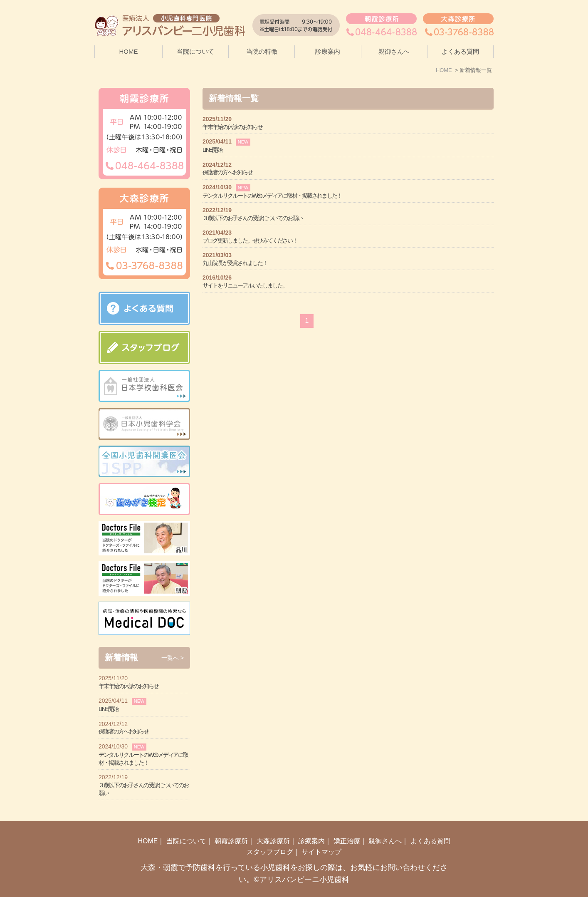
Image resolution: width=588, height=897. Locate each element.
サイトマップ (321, 835)
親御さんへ (394, 51)
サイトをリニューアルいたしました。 (245, 285)
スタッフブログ (270, 835)
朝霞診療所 (231, 824)
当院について (186, 824)
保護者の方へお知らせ (227, 172)
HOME (129, 51)
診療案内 (311, 824)
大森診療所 (273, 824)
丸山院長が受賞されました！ (235, 263)
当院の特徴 (262, 51)
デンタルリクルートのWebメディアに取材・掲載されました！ (272, 196)
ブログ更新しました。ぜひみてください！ (250, 240)
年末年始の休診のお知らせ (232, 127)
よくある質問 (460, 51)
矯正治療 (347, 824)
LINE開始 (212, 150)
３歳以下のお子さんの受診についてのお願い (252, 218)
